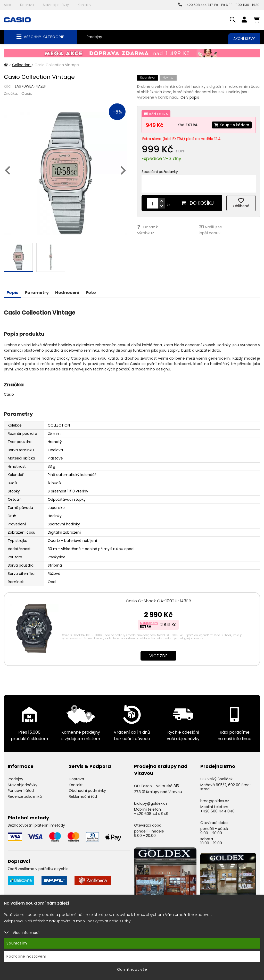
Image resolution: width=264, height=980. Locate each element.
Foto (91, 292)
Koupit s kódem (232, 125)
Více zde (158, 656)
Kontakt (76, 785)
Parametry (37, 292)
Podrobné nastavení (26, 956)
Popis (12, 292)
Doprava (27, 5)
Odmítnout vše (132, 969)
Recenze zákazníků (25, 796)
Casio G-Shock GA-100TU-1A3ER (158, 601)
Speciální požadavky (160, 172)
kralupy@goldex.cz (151, 803)
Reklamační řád (83, 796)
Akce (7, 5)
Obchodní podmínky (87, 790)
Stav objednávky (56, 5)
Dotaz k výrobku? (147, 230)
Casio (27, 93)
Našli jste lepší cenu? (210, 230)
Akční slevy (244, 39)
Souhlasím (17, 943)
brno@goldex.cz (215, 801)
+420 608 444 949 (151, 813)
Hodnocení (67, 292)
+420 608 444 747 (195, 5)
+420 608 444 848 (217, 811)
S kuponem (149, 623)
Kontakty (85, 5)
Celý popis (190, 97)
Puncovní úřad (21, 790)
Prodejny (94, 37)
